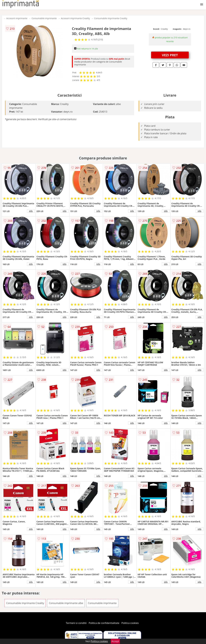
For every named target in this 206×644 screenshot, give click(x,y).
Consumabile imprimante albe (66, 603)
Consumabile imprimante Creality (111, 18)
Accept (115, 641)
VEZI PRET (170, 55)
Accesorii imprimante (17, 18)
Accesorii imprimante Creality (75, 18)
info (31, 211)
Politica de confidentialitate (104, 623)
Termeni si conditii (76, 623)
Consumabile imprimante (44, 18)
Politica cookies (130, 623)
